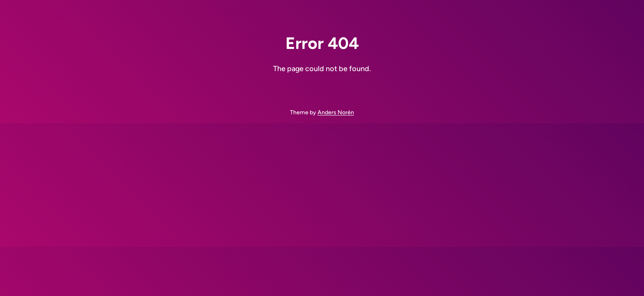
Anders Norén (336, 112)
